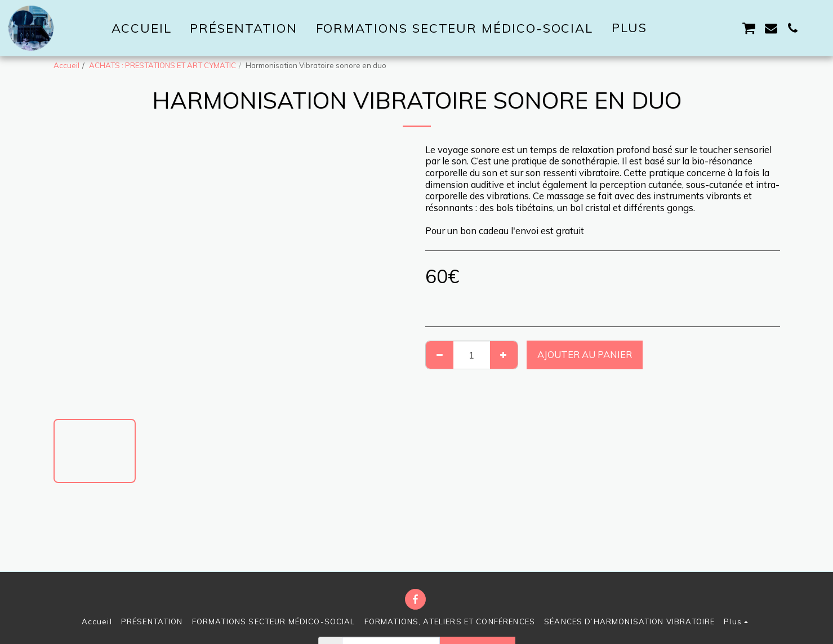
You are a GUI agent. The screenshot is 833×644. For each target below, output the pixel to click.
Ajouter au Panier (585, 354)
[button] (684, 28)
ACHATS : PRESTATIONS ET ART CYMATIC (162, 65)
